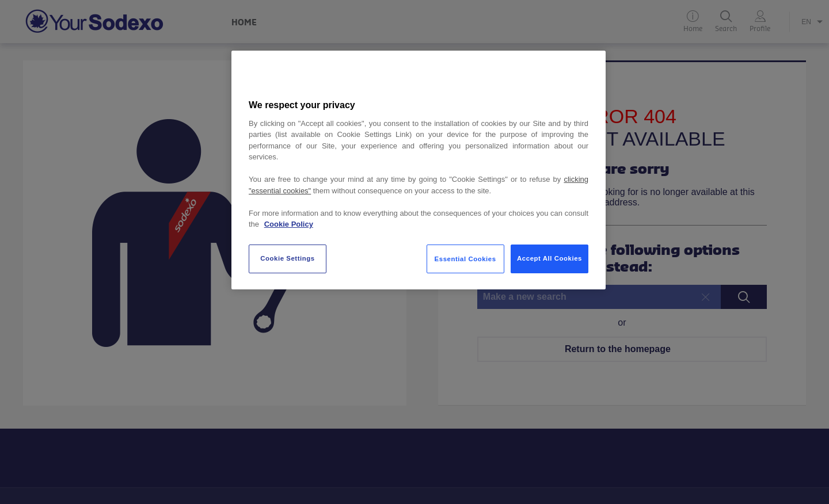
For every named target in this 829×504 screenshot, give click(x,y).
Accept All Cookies (550, 258)
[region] (419, 170)
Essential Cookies (465, 259)
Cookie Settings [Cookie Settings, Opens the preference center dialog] (288, 258)
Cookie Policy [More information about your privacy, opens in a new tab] (289, 224)
